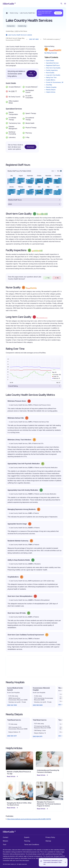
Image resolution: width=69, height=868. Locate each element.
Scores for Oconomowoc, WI (55, 82)
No (57, 278)
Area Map (49, 85)
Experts (27, 837)
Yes (47, 278)
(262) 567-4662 (34, 39)
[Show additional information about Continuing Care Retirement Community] (16, 91)
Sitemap (48, 841)
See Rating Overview (51, 53)
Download (58, 13)
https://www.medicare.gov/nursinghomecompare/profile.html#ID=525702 (29, 819)
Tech (5, 845)
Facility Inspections (52, 70)
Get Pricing (32, 74)
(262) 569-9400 (38, 705)
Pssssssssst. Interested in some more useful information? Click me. (53, 862)
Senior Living (14, 13)
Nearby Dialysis (51, 90)
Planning (27, 841)
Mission (5, 841)
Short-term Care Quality (53, 68)
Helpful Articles (51, 92)
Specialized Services (52, 63)
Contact (6, 837)
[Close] (65, 862)
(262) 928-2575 (38, 736)
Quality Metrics (51, 80)
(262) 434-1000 (12, 705)
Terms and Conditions (32, 845)
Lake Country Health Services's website (19, 35)
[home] (9, 4)
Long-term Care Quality (53, 75)
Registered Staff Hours (53, 65)
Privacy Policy (50, 837)
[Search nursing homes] (61, 4)
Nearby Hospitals (51, 87)
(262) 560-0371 (12, 736)
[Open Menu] (65, 4)
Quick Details (50, 61)
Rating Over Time (51, 77)
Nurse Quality (50, 73)
